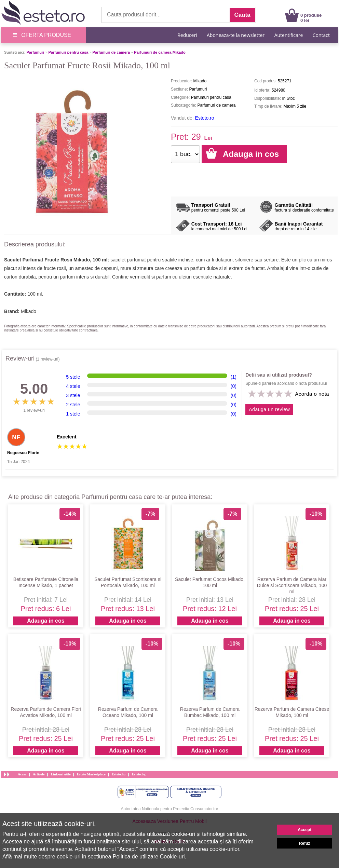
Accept (304, 830)
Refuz (305, 843)
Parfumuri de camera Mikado (160, 52)
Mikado (29, 311)
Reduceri (187, 35)
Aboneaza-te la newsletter (236, 35)
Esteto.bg (139, 774)
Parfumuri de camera (111, 52)
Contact (321, 35)
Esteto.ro (205, 118)
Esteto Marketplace (91, 774)
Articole (39, 774)
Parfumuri (35, 52)
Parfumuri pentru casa (69, 52)
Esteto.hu (119, 774)
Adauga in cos (46, 621)
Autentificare (289, 35)
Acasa (22, 774)
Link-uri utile (61, 774)
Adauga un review (269, 409)
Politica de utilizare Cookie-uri (149, 857)
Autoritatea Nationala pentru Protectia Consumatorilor (170, 809)
